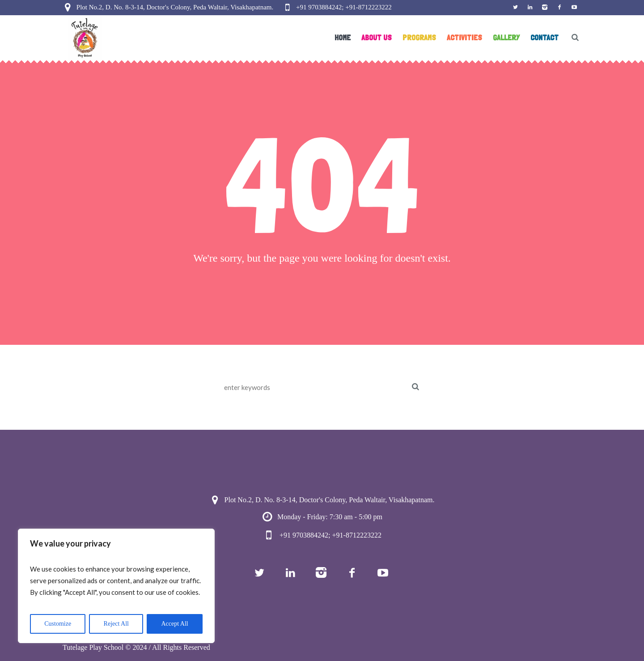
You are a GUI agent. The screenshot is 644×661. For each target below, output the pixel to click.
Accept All (174, 624)
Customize (58, 624)
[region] (116, 586)
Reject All (116, 624)
